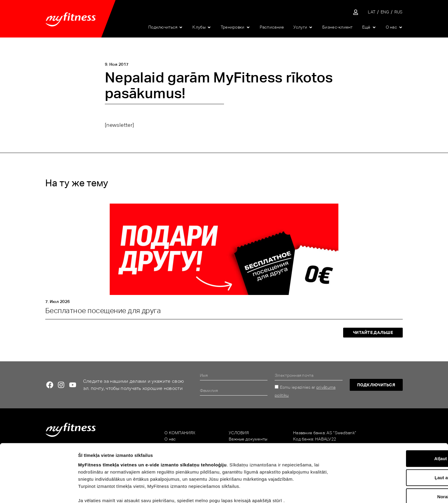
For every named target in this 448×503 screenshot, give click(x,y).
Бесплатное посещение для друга (103, 311)
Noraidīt (398, 463)
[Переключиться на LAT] (372, 12)
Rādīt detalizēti (327, 491)
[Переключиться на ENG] (385, 12)
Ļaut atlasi (398, 444)
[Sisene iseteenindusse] (356, 12)
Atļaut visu (398, 425)
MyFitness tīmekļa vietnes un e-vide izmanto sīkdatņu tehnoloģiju (152, 431)
